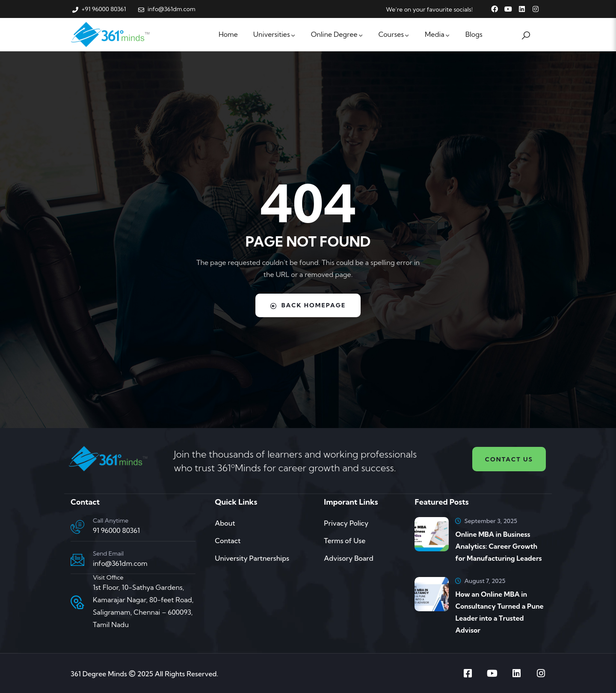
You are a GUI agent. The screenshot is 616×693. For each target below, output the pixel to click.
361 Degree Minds (99, 674)
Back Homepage (308, 305)
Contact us (509, 459)
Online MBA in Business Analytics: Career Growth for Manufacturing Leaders (498, 546)
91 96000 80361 (116, 530)
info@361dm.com (120, 563)
